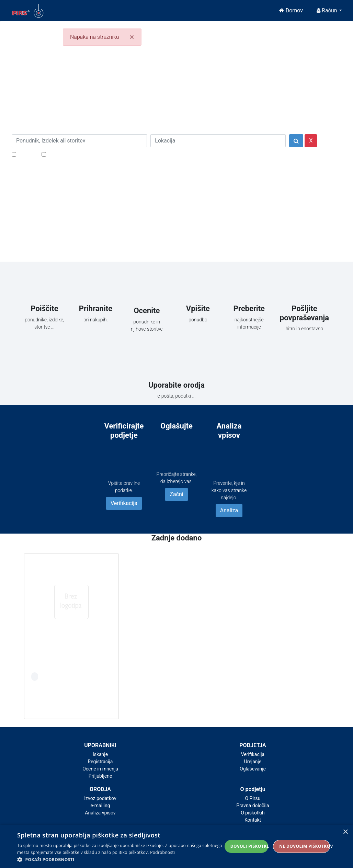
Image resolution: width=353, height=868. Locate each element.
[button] (120, 859)
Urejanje (253, 762)
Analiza (229, 510)
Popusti (27, 154)
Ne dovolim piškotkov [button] (305, 846)
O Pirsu (253, 798)
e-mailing (100, 806)
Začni (176, 494)
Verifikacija (124, 503)
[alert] (176, 846)
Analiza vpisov (100, 813)
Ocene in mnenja (100, 769)
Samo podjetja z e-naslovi (78, 154)
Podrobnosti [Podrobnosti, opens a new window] (162, 852)
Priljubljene (100, 776)
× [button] (345, 832)
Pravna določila (253, 806)
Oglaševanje (253, 769)
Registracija (100, 762)
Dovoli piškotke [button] (249, 846)
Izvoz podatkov (100, 798)
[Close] (132, 37)
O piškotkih (253, 813)
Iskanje (100, 754)
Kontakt (253, 820)
